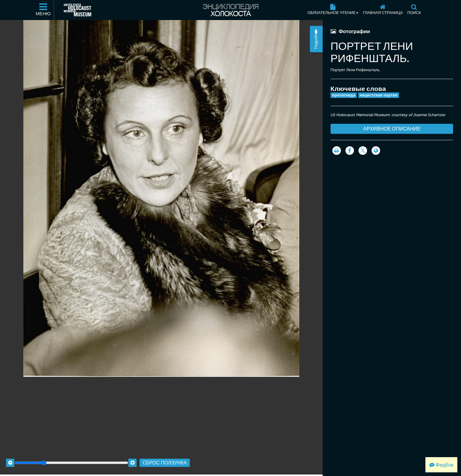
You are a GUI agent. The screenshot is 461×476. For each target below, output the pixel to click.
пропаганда (344, 95)
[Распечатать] (337, 151)
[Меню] (43, 10)
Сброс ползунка (165, 458)
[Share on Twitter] (363, 151)
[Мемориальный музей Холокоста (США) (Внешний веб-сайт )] (78, 10)
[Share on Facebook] (350, 151)
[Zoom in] (132, 458)
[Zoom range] (71, 458)
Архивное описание (392, 129)
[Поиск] (414, 10)
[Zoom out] (10, 458)
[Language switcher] (376, 151)
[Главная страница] (383, 10)
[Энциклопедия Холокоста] (230, 10)
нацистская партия (379, 95)
